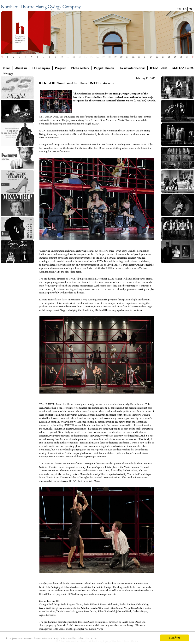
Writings (8, 74)
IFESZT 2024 (159, 68)
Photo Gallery (80, 68)
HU (179, 9)
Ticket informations (132, 68)
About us (21, 68)
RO (185, 9)
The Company (41, 68)
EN (190, 9)
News (7, 68)
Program (61, 68)
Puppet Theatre (104, 68)
